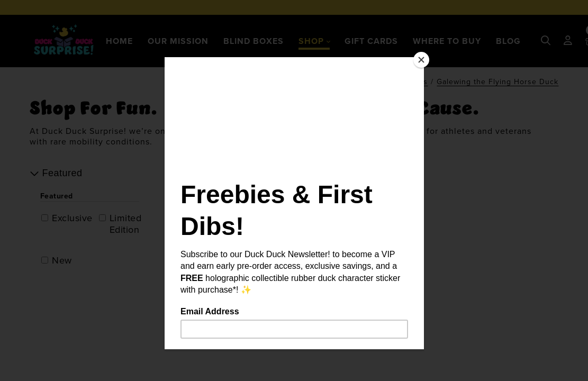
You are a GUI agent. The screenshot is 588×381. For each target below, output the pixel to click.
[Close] (421, 60)
